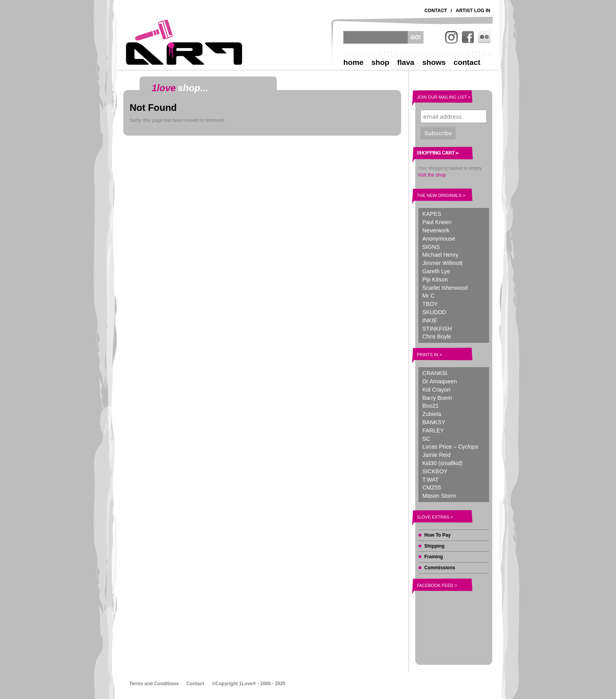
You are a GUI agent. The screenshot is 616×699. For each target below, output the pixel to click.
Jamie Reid (436, 455)
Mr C (428, 296)
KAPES (432, 214)
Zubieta (432, 414)
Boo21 (431, 406)
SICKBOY (435, 471)
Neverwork (436, 230)
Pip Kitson (435, 280)
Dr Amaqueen (440, 381)
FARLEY (433, 430)
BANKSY (434, 422)
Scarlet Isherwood (445, 288)
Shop (380, 62)
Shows (434, 62)
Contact (436, 11)
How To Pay (437, 535)
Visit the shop (432, 175)
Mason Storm (439, 496)
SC (426, 439)
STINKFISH (437, 329)
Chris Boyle (437, 337)
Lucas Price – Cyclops (450, 447)
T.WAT (431, 480)
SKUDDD (434, 312)
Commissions (440, 568)
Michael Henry (440, 255)
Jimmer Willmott (442, 263)
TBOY (430, 304)
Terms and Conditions (154, 684)
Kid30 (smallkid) (442, 463)
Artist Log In (473, 11)
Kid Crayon (436, 390)
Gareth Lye (436, 271)
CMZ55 (432, 487)
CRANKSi (435, 373)
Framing (434, 557)
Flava (406, 62)
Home (353, 62)
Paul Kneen (437, 222)
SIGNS (431, 247)
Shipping (434, 546)
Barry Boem (437, 398)
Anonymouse (439, 239)
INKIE (430, 320)
